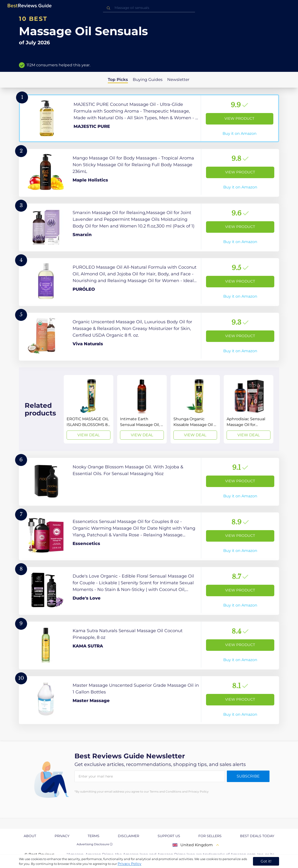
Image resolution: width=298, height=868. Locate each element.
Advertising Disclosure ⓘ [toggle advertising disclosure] (95, 844)
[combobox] (149, 8)
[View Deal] (89, 409)
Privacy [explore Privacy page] (62, 836)
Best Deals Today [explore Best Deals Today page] (257, 836)
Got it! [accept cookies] (266, 861)
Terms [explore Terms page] (94, 836)
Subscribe (248, 776)
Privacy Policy (129, 864)
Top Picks (118, 79)
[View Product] (149, 118)
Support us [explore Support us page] (169, 836)
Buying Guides (148, 79)
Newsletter (178, 79)
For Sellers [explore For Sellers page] (210, 836)
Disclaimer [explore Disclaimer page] (129, 836)
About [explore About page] (30, 836)
